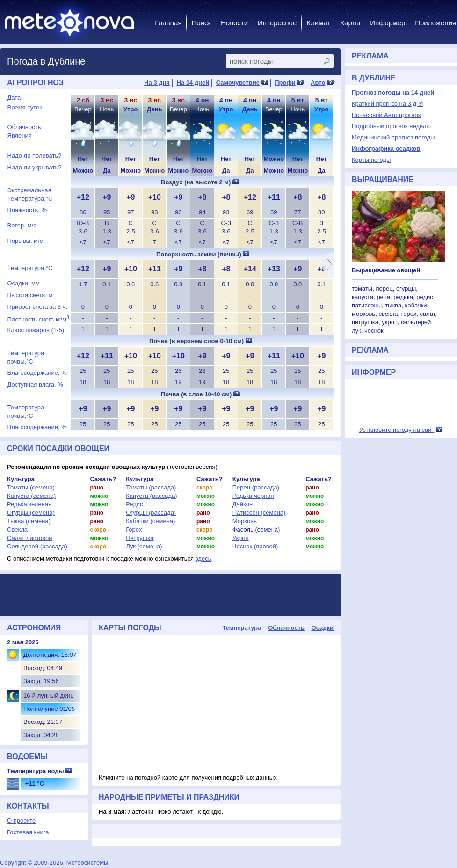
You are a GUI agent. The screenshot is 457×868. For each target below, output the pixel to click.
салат (427, 314)
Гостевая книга (28, 832)
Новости (234, 23)
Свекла (17, 529)
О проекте (21, 821)
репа (383, 297)
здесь (203, 558)
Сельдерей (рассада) (37, 546)
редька (403, 297)
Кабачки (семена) (150, 521)
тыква (393, 305)
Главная (168, 23)
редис (425, 297)
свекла (388, 314)
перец (384, 288)
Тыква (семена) (29, 521)
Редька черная (253, 496)
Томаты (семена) (31, 487)
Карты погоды (371, 160)
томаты (362, 288)
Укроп (241, 538)
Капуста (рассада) (152, 496)
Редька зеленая (29, 504)
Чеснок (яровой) (255, 546)
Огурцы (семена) (31, 513)
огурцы (406, 288)
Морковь (245, 521)
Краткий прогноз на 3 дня (387, 104)
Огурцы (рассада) (151, 513)
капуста (363, 297)
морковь (363, 314)
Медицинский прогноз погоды (393, 137)
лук (356, 331)
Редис (134, 504)
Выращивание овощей (386, 270)
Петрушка (140, 538)
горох (409, 314)
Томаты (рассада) (151, 487)
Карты (350, 23)
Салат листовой (30, 538)
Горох (134, 529)
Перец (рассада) (256, 487)
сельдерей (416, 322)
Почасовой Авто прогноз (386, 115)
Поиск (201, 23)
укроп (390, 322)
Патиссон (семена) (259, 513)
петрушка (365, 322)
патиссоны (367, 305)
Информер (388, 23)
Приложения (435, 23)
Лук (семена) (144, 546)
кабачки (416, 305)
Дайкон (243, 504)
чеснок (374, 331)
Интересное (277, 23)
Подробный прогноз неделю (391, 126)
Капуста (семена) (31, 496)
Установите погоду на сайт (397, 430)
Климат (318, 23)
